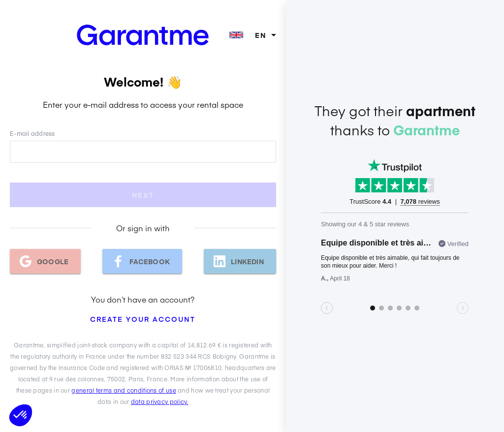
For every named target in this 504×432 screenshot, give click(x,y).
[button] (21, 415)
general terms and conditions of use (124, 390)
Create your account (143, 319)
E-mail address (32, 133)
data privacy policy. (160, 401)
